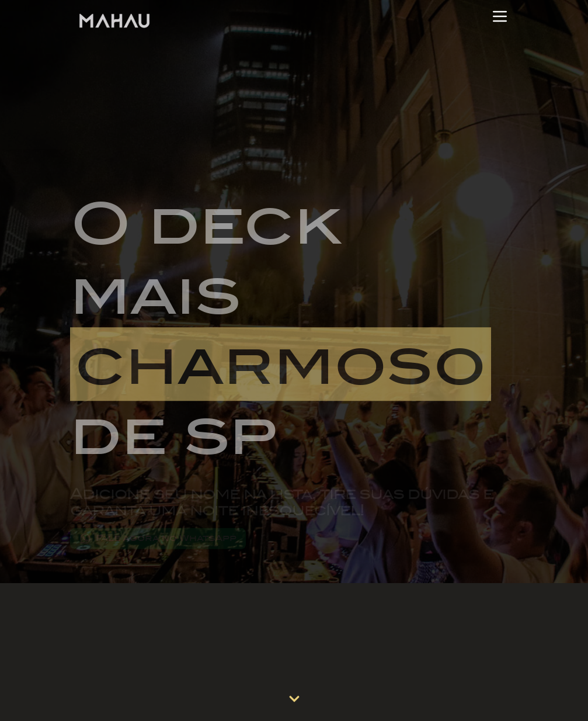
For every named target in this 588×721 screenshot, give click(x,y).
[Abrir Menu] (500, 16)
